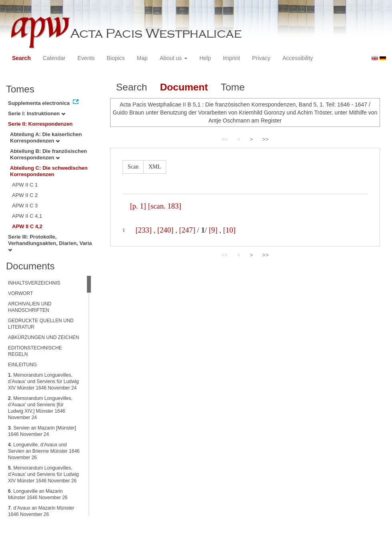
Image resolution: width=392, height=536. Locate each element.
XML (155, 167)
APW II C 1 (25, 185)
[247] (187, 230)
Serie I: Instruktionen (37, 113)
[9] (213, 230)
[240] (165, 230)
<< (225, 139)
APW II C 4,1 (27, 216)
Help (205, 58)
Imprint (232, 58)
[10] (229, 230)
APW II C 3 (25, 206)
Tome (233, 87)
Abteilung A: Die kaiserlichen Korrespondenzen (46, 138)
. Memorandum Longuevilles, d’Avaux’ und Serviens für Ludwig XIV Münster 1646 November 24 (43, 381)
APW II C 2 (25, 195)
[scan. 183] (165, 206)
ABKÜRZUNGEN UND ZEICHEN (43, 337)
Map (142, 58)
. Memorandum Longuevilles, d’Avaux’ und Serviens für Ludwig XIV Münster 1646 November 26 (43, 474)
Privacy (261, 58)
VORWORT (20, 293)
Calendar (54, 58)
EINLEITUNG (22, 365)
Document (184, 87)
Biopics (116, 58)
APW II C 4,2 (27, 226)
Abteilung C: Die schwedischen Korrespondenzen (49, 171)
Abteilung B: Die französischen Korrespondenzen (48, 154)
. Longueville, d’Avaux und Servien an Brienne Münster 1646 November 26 (44, 451)
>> (265, 139)
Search (21, 58)
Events (86, 58)
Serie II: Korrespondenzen (40, 124)
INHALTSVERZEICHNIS (34, 283)
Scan (133, 167)
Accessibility (298, 58)
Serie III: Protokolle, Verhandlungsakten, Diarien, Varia (50, 243)
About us (174, 58)
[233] (143, 230)
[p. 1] (138, 206)
